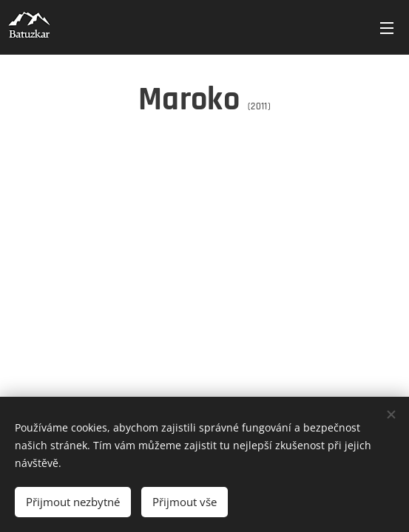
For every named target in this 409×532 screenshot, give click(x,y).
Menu (387, 28)
